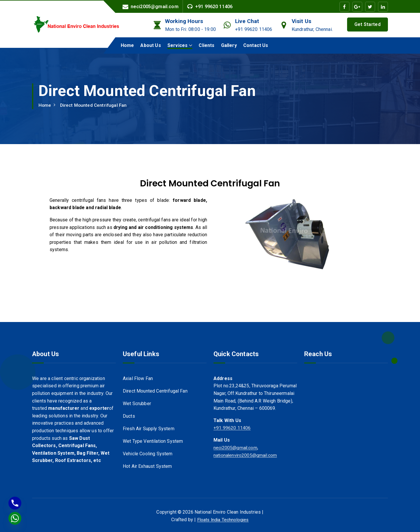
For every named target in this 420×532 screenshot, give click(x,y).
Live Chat (247, 21)
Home (127, 45)
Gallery (229, 45)
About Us (150, 45)
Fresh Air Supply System (149, 429)
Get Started (367, 24)
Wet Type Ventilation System (153, 442)
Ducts (129, 416)
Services (177, 45)
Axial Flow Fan (138, 378)
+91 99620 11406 (214, 7)
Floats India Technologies (223, 520)
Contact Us (256, 45)
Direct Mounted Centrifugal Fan (95, 105)
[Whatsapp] (15, 518)
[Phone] (15, 503)
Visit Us (301, 21)
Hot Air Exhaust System (147, 467)
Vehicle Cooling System (148, 455)
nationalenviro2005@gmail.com (246, 455)
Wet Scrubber (137, 404)
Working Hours (184, 21)
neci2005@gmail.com (155, 7)
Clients (206, 45)
